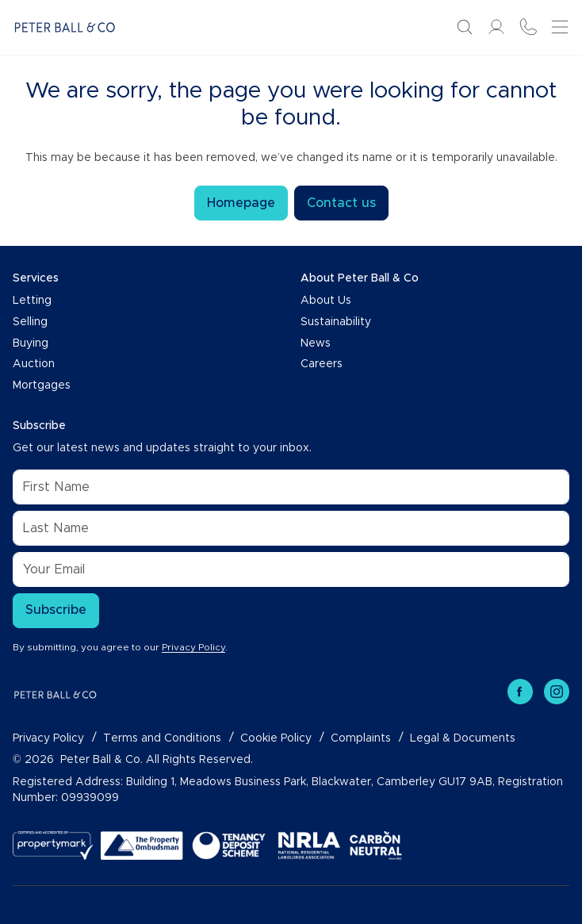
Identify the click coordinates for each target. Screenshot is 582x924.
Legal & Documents (463, 738)
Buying (31, 343)
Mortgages (42, 385)
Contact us (341, 203)
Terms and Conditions (162, 738)
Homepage (241, 203)
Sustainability (336, 322)
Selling (30, 322)
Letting (32, 301)
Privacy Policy (193, 647)
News (316, 343)
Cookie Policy (276, 738)
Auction (34, 364)
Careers (322, 364)
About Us (326, 301)
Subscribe (56, 610)
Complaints (361, 738)
